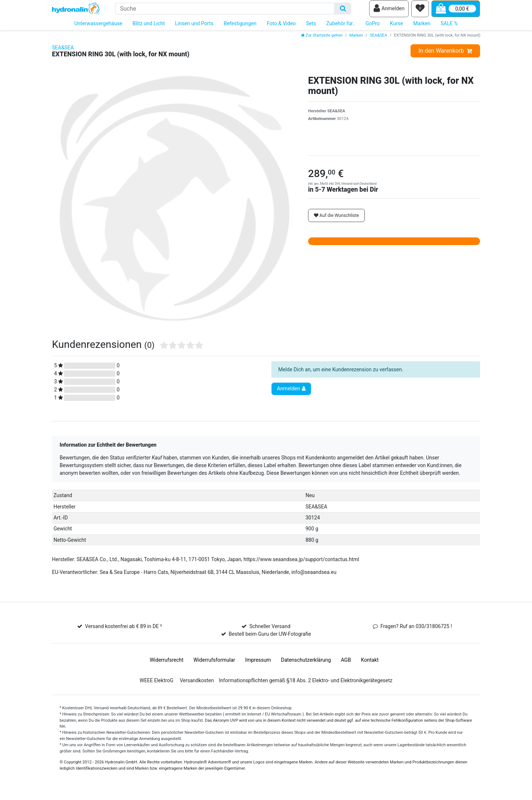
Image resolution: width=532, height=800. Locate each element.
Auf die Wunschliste (336, 221)
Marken (422, 29)
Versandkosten (197, 686)
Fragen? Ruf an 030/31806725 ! (416, 631)
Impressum (258, 665)
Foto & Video (281, 29)
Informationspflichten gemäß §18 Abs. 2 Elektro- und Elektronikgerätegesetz (306, 686)
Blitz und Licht (149, 29)
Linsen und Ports (194, 29)
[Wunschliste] (420, 11)
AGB (346, 665)
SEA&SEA (379, 40)
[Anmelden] (389, 11)
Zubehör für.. (341, 29)
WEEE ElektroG (156, 686)
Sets (311, 29)
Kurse (397, 29)
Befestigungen (240, 29)
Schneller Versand (270, 631)
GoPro (373, 29)
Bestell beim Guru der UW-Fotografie (270, 639)
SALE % (449, 29)
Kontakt (370, 665)
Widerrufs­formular (214, 665)
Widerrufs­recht (166, 665)
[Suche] (343, 11)
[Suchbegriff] (225, 11)
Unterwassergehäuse (98, 29)
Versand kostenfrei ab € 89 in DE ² (123, 631)
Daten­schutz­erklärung (306, 665)
